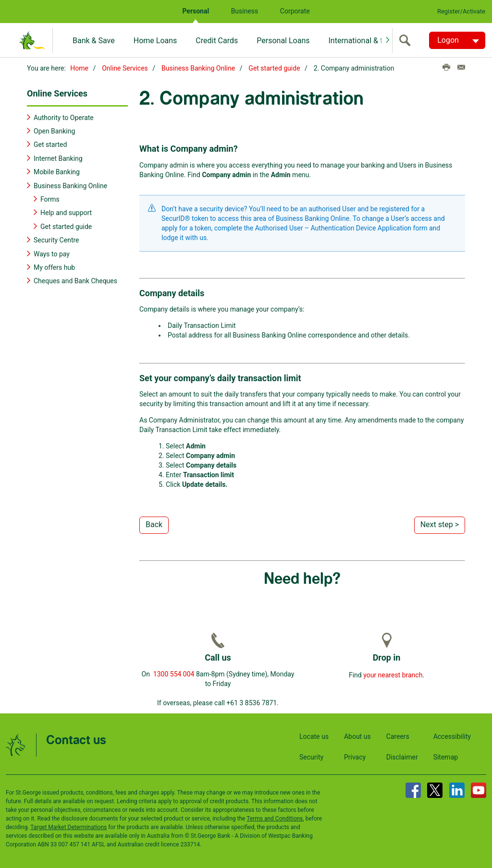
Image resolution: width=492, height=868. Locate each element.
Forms (50, 199)
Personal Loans (283, 41)
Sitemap (446, 756)
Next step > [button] (440, 524)
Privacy (355, 756)
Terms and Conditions (275, 818)
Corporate (295, 11)
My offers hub (54, 267)
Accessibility (452, 735)
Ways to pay (52, 253)
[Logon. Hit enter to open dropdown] (457, 40)
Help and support (66, 212)
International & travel (363, 41)
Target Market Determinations (68, 826)
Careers (398, 735)
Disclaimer (402, 756)
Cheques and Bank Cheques (75, 280)
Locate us (314, 735)
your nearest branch (393, 674)
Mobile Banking (57, 171)
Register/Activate (461, 11)
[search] (407, 40)
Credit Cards (217, 41)
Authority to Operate (64, 117)
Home (79, 68)
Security (311, 756)
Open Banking (54, 131)
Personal (196, 11)
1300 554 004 (174, 673)
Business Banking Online (198, 68)
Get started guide (274, 68)
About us (357, 735)
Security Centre (56, 240)
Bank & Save (94, 41)
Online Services (125, 68)
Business (245, 11)
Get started (50, 144)
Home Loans (155, 41)
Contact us (76, 740)
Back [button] (154, 524)
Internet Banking (58, 158)
